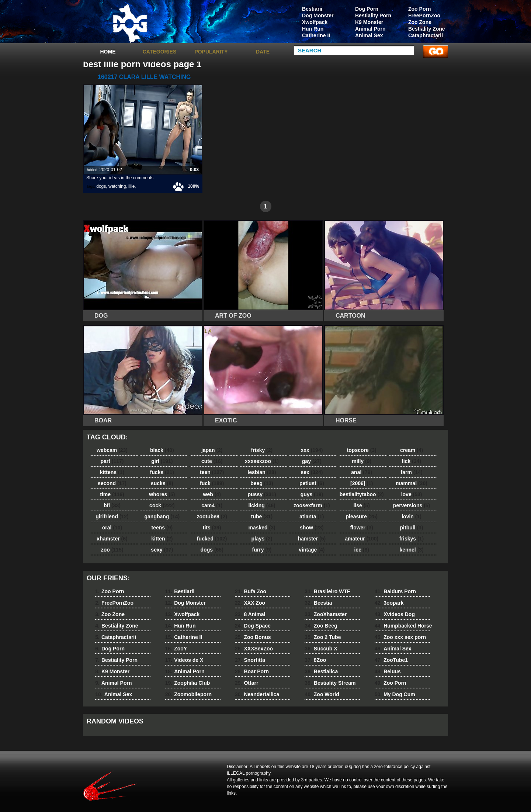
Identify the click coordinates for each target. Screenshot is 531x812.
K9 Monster (369, 22)
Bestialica (321, 671)
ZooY (176, 649)
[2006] (362, 483)
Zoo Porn (419, 9)
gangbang (162, 516)
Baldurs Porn (395, 591)
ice (361, 550)
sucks (162, 483)
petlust (312, 483)
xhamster (112, 539)
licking (262, 505)
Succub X (321, 649)
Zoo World (322, 694)
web (212, 494)
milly (362, 461)
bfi (112, 505)
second (112, 483)
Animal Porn (370, 29)
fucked (212, 539)
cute (212, 461)
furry (262, 550)
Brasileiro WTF (327, 591)
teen (212, 472)
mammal (412, 483)
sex (312, 472)
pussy (262, 494)
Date (263, 52)
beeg (262, 483)
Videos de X (184, 660)
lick (412, 461)
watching (117, 186)
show (312, 528)
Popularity (211, 52)
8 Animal (250, 614)
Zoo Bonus (253, 637)
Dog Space (253, 626)
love (412, 494)
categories (160, 52)
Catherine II (316, 35)
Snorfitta (250, 660)
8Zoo (315, 660)
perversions (412, 505)
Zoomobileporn (188, 694)
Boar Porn (252, 671)
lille (131, 186)
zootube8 (212, 516)
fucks (162, 472)
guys (312, 494)
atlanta (312, 516)
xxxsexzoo (262, 461)
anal (362, 472)
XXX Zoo (250, 603)
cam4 (212, 505)
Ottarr (247, 683)
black (162, 450)
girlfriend (112, 516)
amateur (362, 539)
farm (411, 472)
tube (262, 516)
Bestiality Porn (373, 15)
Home (108, 52)
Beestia (318, 603)
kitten (162, 539)
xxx (312, 450)
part (112, 461)
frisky (262, 450)
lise (362, 505)
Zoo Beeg (321, 626)
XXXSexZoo (254, 649)
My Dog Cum (395, 694)
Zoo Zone (420, 22)
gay (312, 461)
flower (362, 528)
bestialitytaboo (362, 494)
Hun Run (313, 29)
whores (162, 494)
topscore (362, 450)
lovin (412, 516)
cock (162, 505)
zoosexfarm (312, 505)
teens (162, 528)
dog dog (130, 23)
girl (162, 461)
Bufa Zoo (251, 591)
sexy (162, 550)
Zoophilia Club (188, 683)
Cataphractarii (426, 35)
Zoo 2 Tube (323, 637)
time (112, 494)
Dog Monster (318, 15)
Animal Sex (369, 35)
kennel (411, 550)
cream (412, 450)
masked (262, 528)
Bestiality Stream (330, 683)
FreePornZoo (424, 15)
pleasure (362, 516)
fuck (212, 483)
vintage (312, 550)
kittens (112, 472)
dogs (101, 186)
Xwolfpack (315, 22)
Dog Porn (367, 9)
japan (212, 450)
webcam (112, 450)
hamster (312, 539)
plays (262, 539)
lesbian (262, 472)
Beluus (388, 671)
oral (112, 528)
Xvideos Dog (395, 614)
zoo (112, 550)
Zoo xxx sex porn (400, 637)
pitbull (412, 528)
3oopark (389, 603)
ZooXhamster (326, 614)
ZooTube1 (391, 660)
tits (212, 528)
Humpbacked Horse (403, 626)
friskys (412, 539)
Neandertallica (257, 694)
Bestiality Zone (427, 29)
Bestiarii (312, 9)
